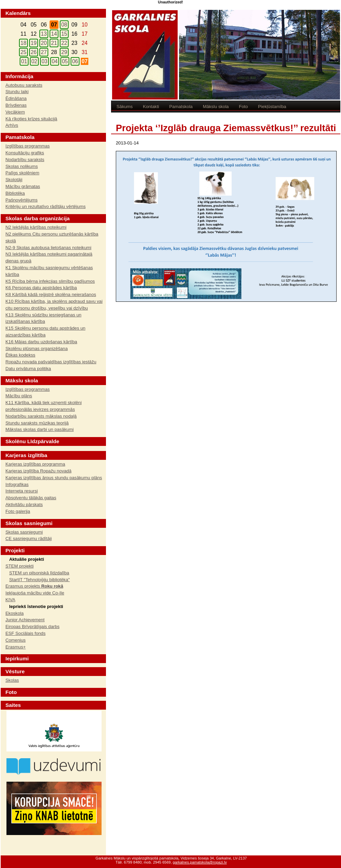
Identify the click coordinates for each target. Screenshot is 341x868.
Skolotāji (14, 180)
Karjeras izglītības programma (35, 464)
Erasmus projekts (34, 586)
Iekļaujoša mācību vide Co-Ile (35, 593)
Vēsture (15, 671)
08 (64, 25)
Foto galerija (18, 511)
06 (75, 61)
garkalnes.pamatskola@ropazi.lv (200, 862)
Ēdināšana (16, 98)
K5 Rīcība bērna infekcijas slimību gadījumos (50, 281)
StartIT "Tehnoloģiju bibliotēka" (39, 580)
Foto (243, 107)
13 (44, 34)
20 (44, 43)
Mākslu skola (216, 107)
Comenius (15, 640)
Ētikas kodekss (20, 355)
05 (65, 61)
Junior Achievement (25, 620)
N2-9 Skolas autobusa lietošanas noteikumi (48, 248)
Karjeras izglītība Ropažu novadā (38, 471)
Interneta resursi (22, 491)
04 (55, 61)
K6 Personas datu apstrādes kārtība (41, 288)
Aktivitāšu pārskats (24, 505)
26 (34, 52)
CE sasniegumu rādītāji (29, 539)
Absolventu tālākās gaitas (31, 498)
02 (34, 61)
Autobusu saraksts (24, 85)
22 (64, 43)
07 (85, 61)
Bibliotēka (15, 193)
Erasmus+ (16, 647)
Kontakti (151, 107)
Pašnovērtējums (22, 200)
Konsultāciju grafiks (25, 153)
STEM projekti (20, 566)
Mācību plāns (19, 396)
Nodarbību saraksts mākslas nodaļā (41, 416)
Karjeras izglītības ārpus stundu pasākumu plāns (54, 478)
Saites (13, 705)
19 (34, 43)
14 (54, 34)
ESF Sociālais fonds (25, 633)
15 (64, 34)
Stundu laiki (17, 92)
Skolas (12, 680)
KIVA (10, 600)
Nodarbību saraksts (25, 160)
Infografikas (17, 484)
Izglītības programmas (28, 146)
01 (24, 61)
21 (54, 43)
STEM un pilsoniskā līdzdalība (39, 573)
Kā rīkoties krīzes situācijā (31, 119)
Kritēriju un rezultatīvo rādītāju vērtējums (46, 206)
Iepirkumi (17, 658)
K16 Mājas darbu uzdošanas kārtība (41, 342)
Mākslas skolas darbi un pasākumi (40, 429)
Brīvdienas (16, 105)
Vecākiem (15, 112)
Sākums (125, 107)
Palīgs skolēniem (22, 173)
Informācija (19, 76)
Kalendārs (18, 13)
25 (23, 52)
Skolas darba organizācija (38, 218)
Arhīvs (12, 125)
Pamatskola (181, 107)
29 (64, 52)
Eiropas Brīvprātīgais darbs (32, 627)
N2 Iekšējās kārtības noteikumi (36, 227)
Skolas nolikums (22, 166)
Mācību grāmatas (23, 186)
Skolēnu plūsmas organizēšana (37, 349)
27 (44, 52)
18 (23, 43)
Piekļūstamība (272, 107)
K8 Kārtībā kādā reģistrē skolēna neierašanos (51, 294)
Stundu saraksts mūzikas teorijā (37, 423)
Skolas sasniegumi (24, 532)
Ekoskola (15, 613)
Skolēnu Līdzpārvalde (32, 441)
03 (44, 61)
